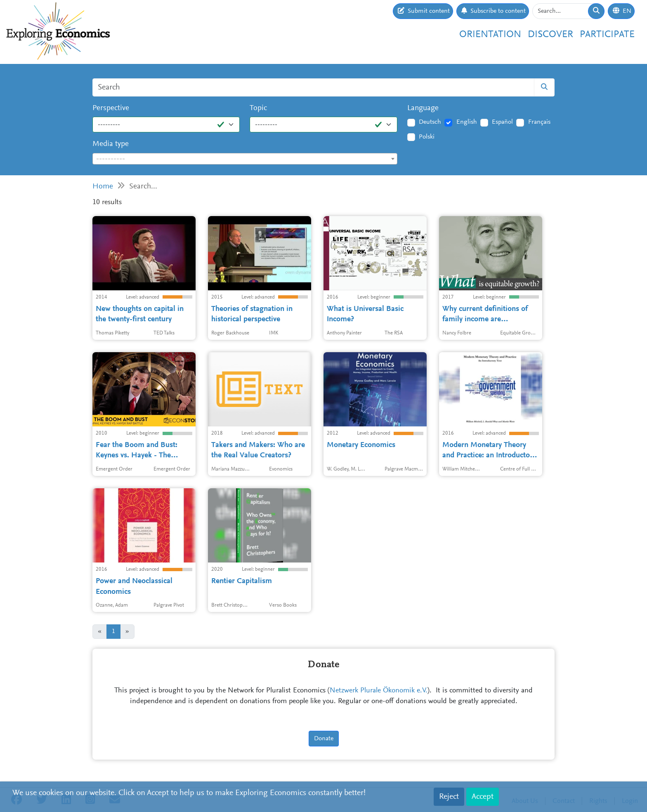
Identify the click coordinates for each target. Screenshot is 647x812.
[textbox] (245, 159)
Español (502, 122)
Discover (550, 35)
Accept (483, 797)
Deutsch (430, 122)
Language (423, 108)
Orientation (490, 35)
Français (539, 122)
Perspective (111, 108)
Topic (258, 108)
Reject (449, 797)
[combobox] (245, 159)
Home (103, 187)
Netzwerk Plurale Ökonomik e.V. (379, 691)
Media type (111, 144)
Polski (427, 137)
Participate (607, 35)
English (467, 122)
